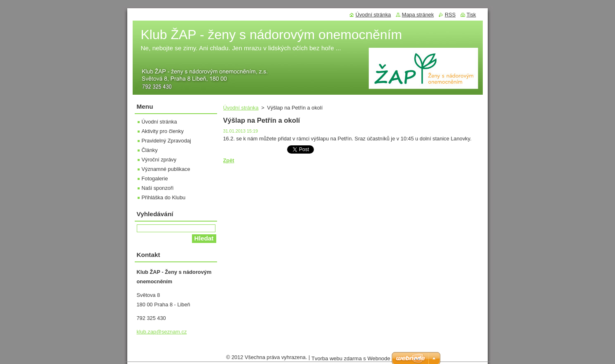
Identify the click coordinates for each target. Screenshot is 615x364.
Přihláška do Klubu (164, 197)
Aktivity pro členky (163, 131)
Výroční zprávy (159, 160)
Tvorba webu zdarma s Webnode (351, 360)
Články (150, 150)
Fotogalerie (155, 178)
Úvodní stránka (241, 108)
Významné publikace (166, 169)
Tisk (471, 15)
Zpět (229, 160)
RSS (450, 15)
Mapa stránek (418, 15)
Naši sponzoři (158, 188)
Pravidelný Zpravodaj (166, 141)
